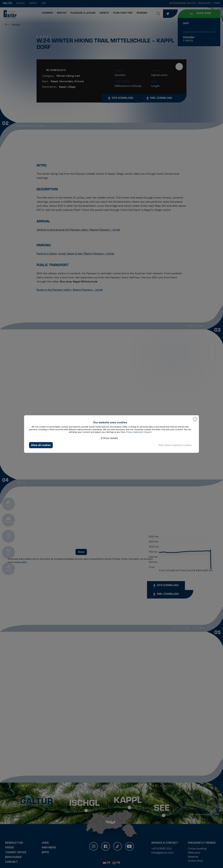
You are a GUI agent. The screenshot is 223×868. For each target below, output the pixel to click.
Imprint (148, 432)
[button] (109, 438)
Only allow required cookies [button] (175, 445)
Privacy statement (135, 432)
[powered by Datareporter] (195, 421)
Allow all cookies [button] (41, 445)
